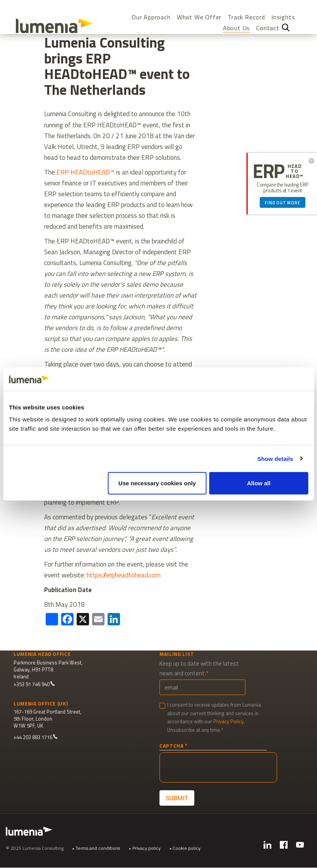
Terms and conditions (98, 848)
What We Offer (199, 17)
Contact (268, 28)
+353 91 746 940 (34, 684)
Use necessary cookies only (157, 483)
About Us (236, 28)
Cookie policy (187, 848)
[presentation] (218, 767)
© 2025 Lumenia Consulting (35, 848)
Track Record (246, 17)
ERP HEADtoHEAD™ (86, 172)
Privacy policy (147, 848)
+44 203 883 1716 (36, 737)
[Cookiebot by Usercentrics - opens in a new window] (274, 379)
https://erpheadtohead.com (124, 575)
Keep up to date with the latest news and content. (199, 668)
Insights (283, 17)
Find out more (282, 203)
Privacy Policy (228, 721)
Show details (275, 458)
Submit (177, 798)
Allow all (259, 483)
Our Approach (151, 17)
